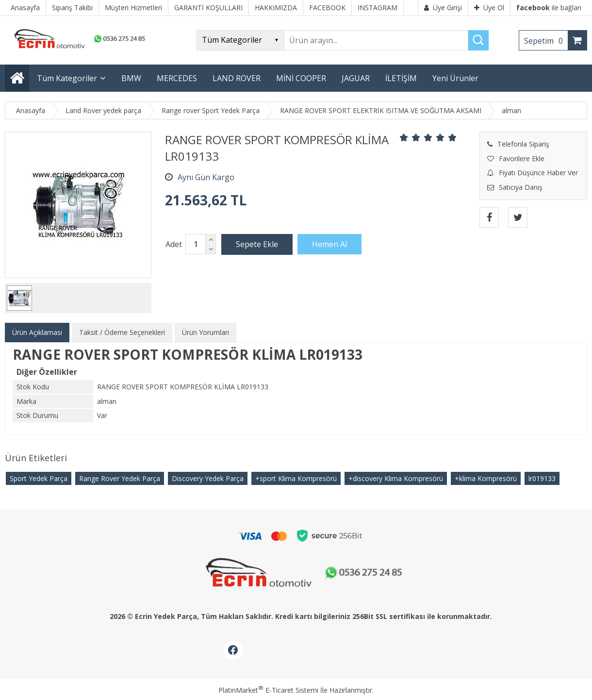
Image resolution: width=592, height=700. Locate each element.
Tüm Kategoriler (67, 78)
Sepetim (546, 41)
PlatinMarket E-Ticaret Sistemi (268, 690)
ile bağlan (549, 8)
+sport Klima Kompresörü (296, 478)
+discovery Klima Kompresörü (396, 478)
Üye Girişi (443, 8)
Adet (174, 244)
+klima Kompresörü (486, 478)
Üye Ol (489, 8)
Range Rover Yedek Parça (120, 478)
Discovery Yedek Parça (208, 478)
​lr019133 (542, 478)
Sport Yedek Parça (39, 478)
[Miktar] (196, 244)
